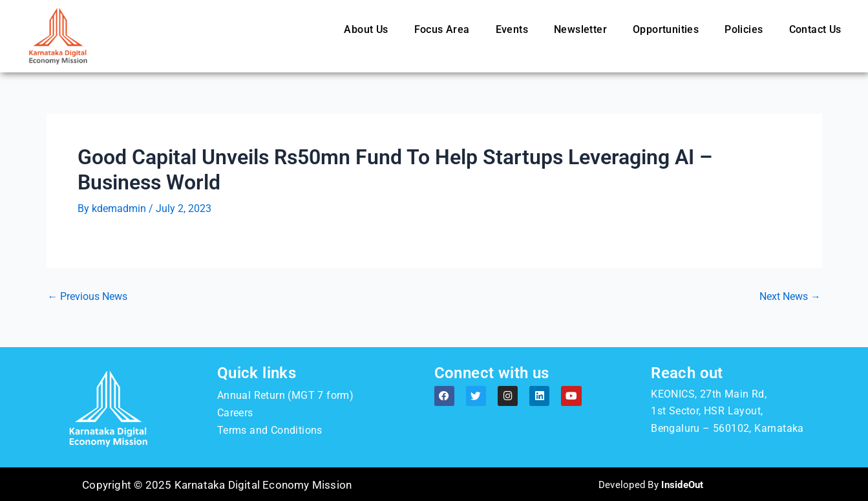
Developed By (651, 484)
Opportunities (666, 29)
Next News (790, 297)
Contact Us (815, 29)
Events (512, 29)
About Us (366, 29)
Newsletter (580, 29)
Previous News (88, 297)
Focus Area (442, 29)
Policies (744, 29)
